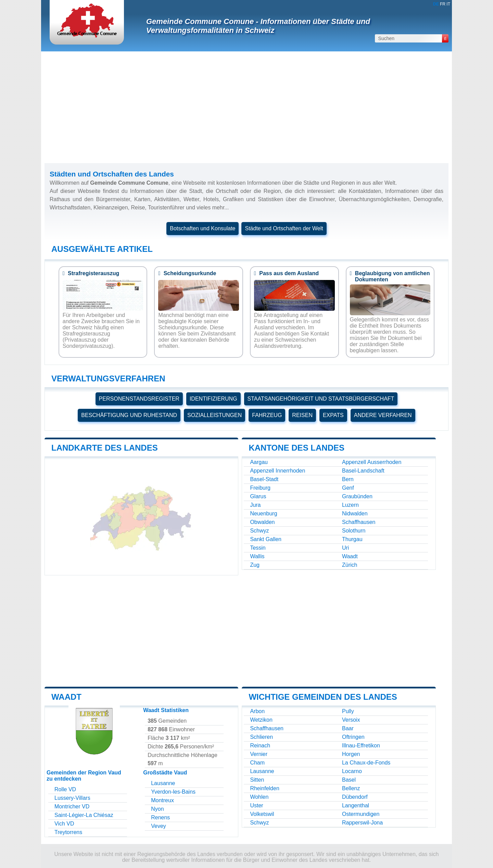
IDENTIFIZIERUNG (213, 399)
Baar (348, 728)
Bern (348, 479)
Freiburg (260, 488)
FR (443, 4)
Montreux (162, 800)
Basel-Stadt (264, 479)
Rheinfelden (264, 788)
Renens (160, 817)
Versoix (351, 720)
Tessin (258, 548)
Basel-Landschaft (363, 471)
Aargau (259, 462)
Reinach (260, 745)
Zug (255, 565)
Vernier (259, 754)
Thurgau (352, 539)
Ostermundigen (361, 814)
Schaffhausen (359, 522)
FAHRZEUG (267, 415)
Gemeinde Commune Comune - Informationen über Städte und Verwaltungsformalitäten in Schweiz (258, 26)
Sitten (257, 780)
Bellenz (351, 788)
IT (448, 4)
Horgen (351, 754)
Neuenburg (263, 514)
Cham (257, 763)
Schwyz (259, 531)
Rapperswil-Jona (362, 823)
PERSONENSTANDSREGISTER (139, 399)
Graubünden (357, 496)
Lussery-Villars (72, 798)
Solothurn (354, 531)
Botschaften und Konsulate (203, 228)
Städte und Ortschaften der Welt (284, 228)
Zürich (350, 565)
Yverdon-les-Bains (173, 792)
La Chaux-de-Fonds (366, 763)
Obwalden (262, 522)
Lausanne (163, 783)
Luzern (350, 505)
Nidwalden (355, 514)
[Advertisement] (246, 107)
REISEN (302, 415)
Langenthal (356, 805)
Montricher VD (72, 806)
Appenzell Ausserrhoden (372, 462)
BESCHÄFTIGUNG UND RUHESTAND (129, 415)
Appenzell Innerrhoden (277, 471)
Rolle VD (65, 789)
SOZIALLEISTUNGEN (214, 415)
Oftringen (353, 737)
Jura (255, 505)
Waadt (350, 556)
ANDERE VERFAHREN (383, 415)
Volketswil (262, 814)
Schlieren (261, 737)
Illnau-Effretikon (361, 745)
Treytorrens (68, 832)
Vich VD (64, 824)
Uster (256, 805)
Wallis (257, 556)
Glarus (258, 496)
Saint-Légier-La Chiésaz (84, 815)
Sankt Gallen (266, 539)
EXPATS (333, 415)
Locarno (352, 771)
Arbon (257, 711)
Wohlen (259, 797)
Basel (349, 780)
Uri (345, 548)
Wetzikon (261, 720)
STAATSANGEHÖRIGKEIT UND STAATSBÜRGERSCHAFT (321, 399)
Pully (348, 711)
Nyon (157, 809)
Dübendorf (355, 797)
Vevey (159, 826)
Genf (348, 488)
